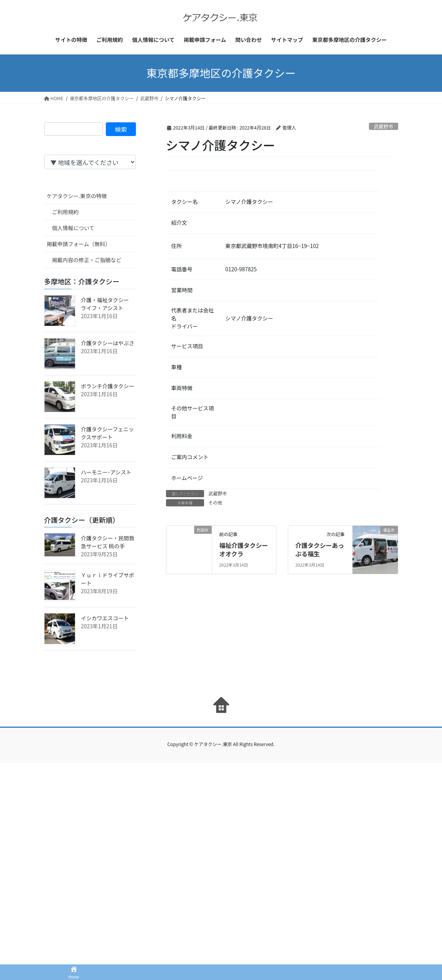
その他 (215, 502)
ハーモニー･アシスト (106, 472)
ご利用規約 (65, 212)
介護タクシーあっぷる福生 (320, 549)
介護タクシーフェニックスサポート (108, 433)
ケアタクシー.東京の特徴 (77, 196)
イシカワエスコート (105, 618)
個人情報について (73, 228)
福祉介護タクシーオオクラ (244, 549)
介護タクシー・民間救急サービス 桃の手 (108, 542)
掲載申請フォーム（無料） (79, 244)
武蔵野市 (384, 126)
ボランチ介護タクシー (108, 386)
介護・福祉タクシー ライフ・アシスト (108, 304)
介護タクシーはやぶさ (108, 343)
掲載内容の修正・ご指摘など (87, 260)
